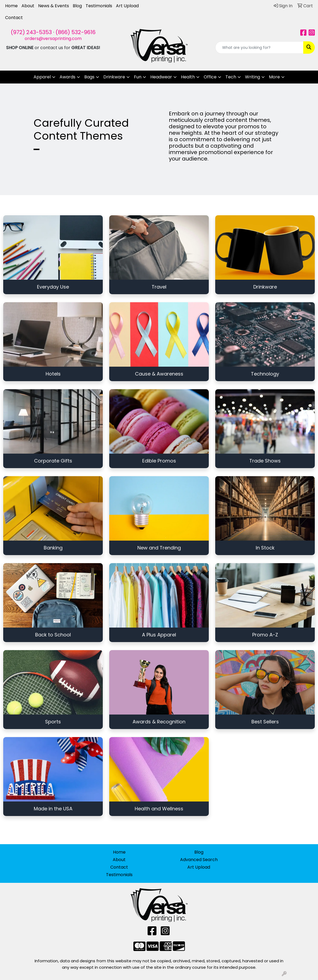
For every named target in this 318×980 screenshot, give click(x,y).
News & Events (54, 6)
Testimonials (99, 6)
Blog (77, 6)
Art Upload (127, 6)
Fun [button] (138, 77)
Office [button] (210, 77)
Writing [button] (253, 77)
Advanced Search (199, 860)
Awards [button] (67, 77)
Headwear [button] (161, 77)
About (28, 6)
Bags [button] (89, 77)
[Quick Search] (259, 48)
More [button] (274, 77)
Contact (14, 18)
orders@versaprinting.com (53, 39)
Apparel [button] (42, 77)
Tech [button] (231, 77)
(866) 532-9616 (76, 32)
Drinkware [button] (114, 77)
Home (11, 6)
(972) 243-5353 (31, 32)
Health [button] (188, 77)
